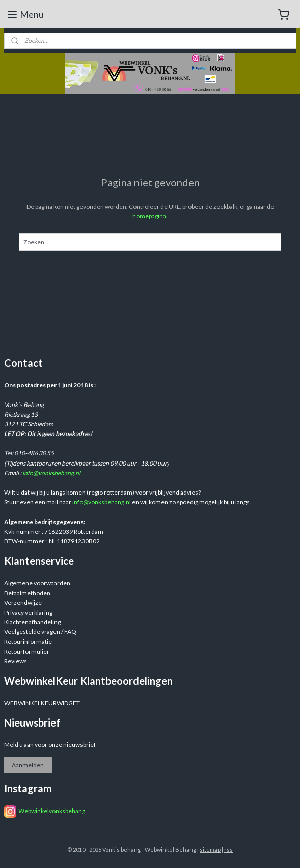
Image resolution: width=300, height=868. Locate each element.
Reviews (16, 661)
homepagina (149, 216)
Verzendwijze (23, 603)
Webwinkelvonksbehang (52, 811)
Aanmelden (28, 765)
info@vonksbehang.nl (52, 473)
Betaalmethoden (27, 593)
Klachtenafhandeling (32, 622)
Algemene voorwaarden (37, 583)
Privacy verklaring (28, 612)
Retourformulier (27, 652)
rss (228, 849)
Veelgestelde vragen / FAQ (40, 632)
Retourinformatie (28, 641)
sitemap (210, 849)
